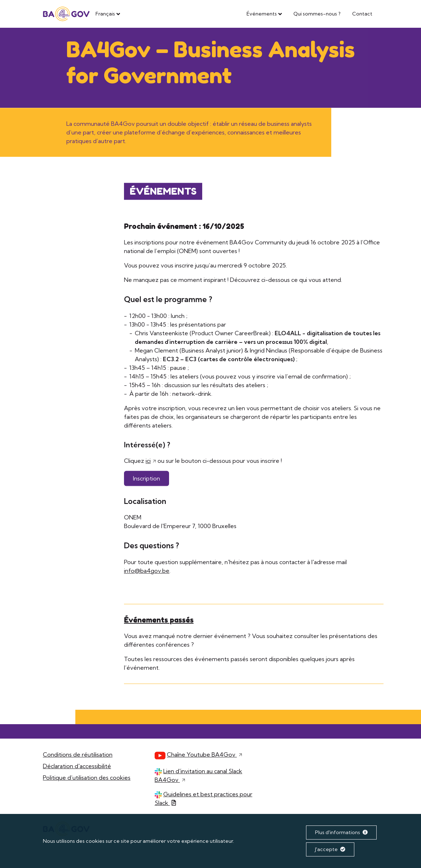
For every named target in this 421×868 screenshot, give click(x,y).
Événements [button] (262, 14)
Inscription (147, 479)
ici (148, 461)
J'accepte (330, 849)
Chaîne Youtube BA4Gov (205, 754)
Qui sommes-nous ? (317, 14)
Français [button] (105, 14)
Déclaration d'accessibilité (77, 766)
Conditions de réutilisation (78, 754)
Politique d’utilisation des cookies (87, 778)
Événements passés (159, 620)
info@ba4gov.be (147, 571)
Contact (362, 14)
